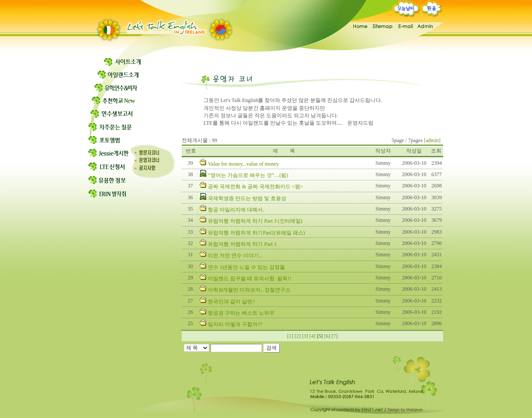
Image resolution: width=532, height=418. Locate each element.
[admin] (432, 140)
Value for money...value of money (243, 164)
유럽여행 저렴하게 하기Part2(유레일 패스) (256, 233)
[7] (335, 336)
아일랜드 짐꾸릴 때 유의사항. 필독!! (249, 279)
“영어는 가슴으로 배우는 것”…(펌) (248, 175)
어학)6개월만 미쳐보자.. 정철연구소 (249, 290)
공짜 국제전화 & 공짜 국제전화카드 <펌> (255, 187)
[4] (312, 336)
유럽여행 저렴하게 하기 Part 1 (242, 244)
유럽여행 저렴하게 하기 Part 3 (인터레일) (255, 221)
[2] (298, 336)
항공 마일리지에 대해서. (236, 210)
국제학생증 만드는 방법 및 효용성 (247, 198)
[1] (290, 336)
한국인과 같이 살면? (231, 302)
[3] (305, 336)
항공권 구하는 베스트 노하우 (241, 313)
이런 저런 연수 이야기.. (235, 255)
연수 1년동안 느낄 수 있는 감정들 (246, 267)
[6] (327, 336)
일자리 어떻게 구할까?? (235, 324)
